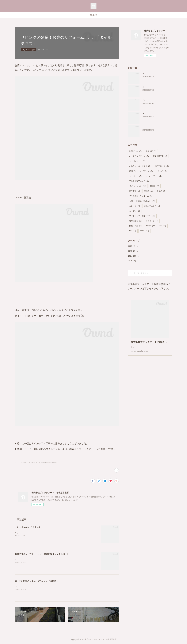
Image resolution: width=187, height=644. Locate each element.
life (133, 231)
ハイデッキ (147, 171)
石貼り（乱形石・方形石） (142, 201)
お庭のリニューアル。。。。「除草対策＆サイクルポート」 (43, 554)
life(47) (55, 462)
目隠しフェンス (152, 206)
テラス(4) (32, 462)
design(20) (48, 462)
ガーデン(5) (40, 462)
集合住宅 (151, 151)
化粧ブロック (162, 166)
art (163, 226)
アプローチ (152, 221)
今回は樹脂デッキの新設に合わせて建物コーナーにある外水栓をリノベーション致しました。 (52, 533)
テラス (161, 191)
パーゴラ (162, 171)
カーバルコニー (137, 161)
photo (144, 231)
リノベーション (28, 50)
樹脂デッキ (135, 151)
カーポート (135, 176)
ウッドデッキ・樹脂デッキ (142, 216)
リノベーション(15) (21, 462)
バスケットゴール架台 (140, 166)
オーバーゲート (154, 176)
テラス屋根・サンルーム (141, 196)
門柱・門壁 (135, 226)
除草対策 (135, 191)
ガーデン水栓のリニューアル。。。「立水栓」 (37, 581)
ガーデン (135, 211)
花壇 (133, 171)
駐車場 (155, 186)
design (151, 226)
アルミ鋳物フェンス (139, 181)
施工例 (93, 15)
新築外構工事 (160, 156)
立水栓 (148, 191)
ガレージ (135, 206)
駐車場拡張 (135, 221)
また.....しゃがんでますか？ (28, 527)
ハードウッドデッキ (139, 156)
